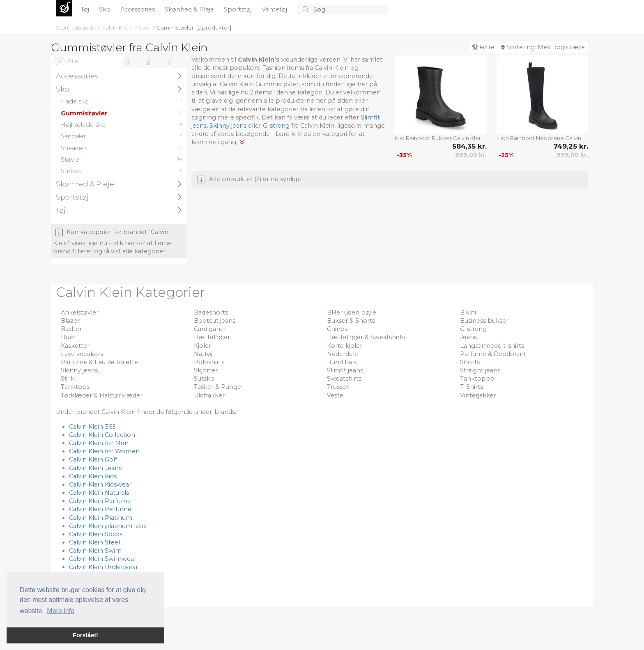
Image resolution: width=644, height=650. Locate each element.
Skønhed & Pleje (190, 9)
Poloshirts (209, 362)
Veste (335, 395)
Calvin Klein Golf (93, 459)
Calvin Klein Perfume (100, 509)
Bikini (468, 312)
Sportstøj (239, 9)
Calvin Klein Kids (93, 476)
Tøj (86, 9)
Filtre (483, 47)
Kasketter (75, 346)
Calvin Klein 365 (92, 427)
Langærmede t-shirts (492, 346)
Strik (68, 379)
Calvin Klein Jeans (95, 468)
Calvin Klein (117, 28)
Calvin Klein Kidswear (100, 485)
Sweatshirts (344, 379)
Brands (86, 28)
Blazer (70, 321)
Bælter (71, 329)
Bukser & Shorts (351, 321)
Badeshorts (211, 312)
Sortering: (543, 47)
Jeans (468, 337)
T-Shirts (471, 387)
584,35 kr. (469, 146)
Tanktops (75, 387)
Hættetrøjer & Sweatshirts (366, 337)
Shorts (470, 362)
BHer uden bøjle (352, 312)
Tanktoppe (477, 379)
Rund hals (342, 362)
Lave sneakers (82, 354)
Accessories (138, 9)
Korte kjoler (345, 346)
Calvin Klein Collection (102, 435)
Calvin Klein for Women (104, 451)
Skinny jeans (228, 126)
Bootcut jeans (215, 321)
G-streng (276, 126)
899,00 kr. (471, 155)
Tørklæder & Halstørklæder (102, 395)
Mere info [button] (61, 611)
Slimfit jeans (345, 370)
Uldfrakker (209, 395)
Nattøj (203, 354)
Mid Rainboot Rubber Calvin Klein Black (441, 138)
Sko (106, 9)
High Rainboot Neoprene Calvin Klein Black (543, 138)
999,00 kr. (572, 155)
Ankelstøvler (80, 312)
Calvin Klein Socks (96, 534)
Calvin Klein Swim (95, 551)
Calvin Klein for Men (99, 443)
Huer (68, 337)
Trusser (338, 387)
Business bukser (484, 321)
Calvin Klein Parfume (100, 501)
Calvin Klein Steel (94, 542)
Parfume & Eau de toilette (99, 362)
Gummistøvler (175, 28)
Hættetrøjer (212, 337)
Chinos (337, 329)
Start (63, 28)
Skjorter (206, 370)
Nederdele (343, 354)
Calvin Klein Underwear (103, 567)
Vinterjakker (478, 395)
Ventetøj (275, 9)
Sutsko (204, 379)
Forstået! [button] (85, 635)
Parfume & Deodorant (493, 354)
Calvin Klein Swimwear (103, 559)
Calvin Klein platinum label (109, 526)
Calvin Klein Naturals (99, 493)
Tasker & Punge (217, 387)
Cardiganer (210, 329)
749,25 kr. (571, 146)
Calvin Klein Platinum (101, 518)
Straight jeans (480, 370)
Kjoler (202, 346)
